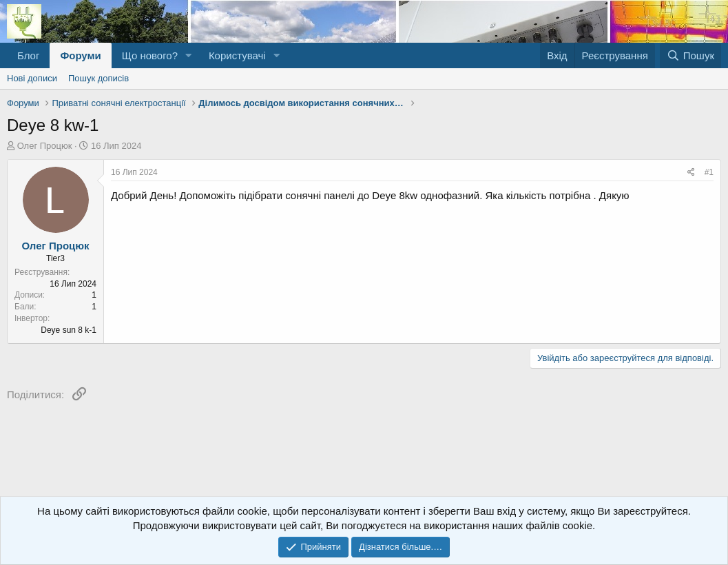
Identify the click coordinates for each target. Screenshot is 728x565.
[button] (189, 55)
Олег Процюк (45, 146)
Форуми (80, 55)
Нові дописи (32, 78)
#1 (709, 172)
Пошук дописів (98, 78)
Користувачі (237, 55)
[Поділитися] (691, 173)
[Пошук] (690, 55)
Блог (28, 55)
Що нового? (150, 55)
